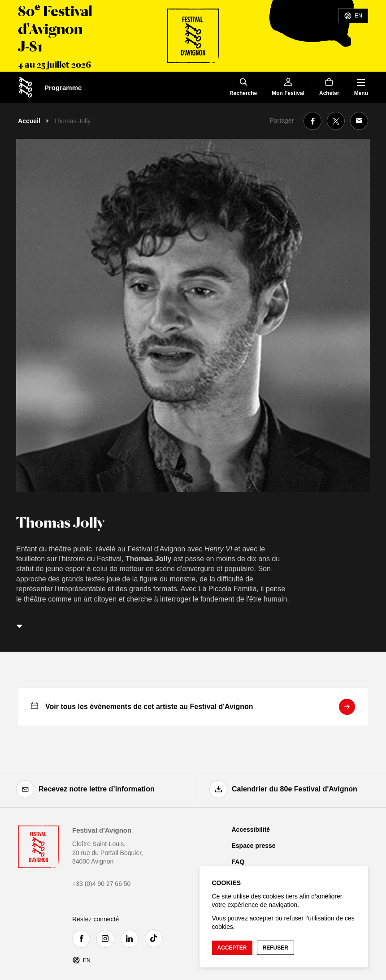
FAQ (238, 862)
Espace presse (254, 846)
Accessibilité (251, 830)
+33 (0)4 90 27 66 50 (101, 884)
